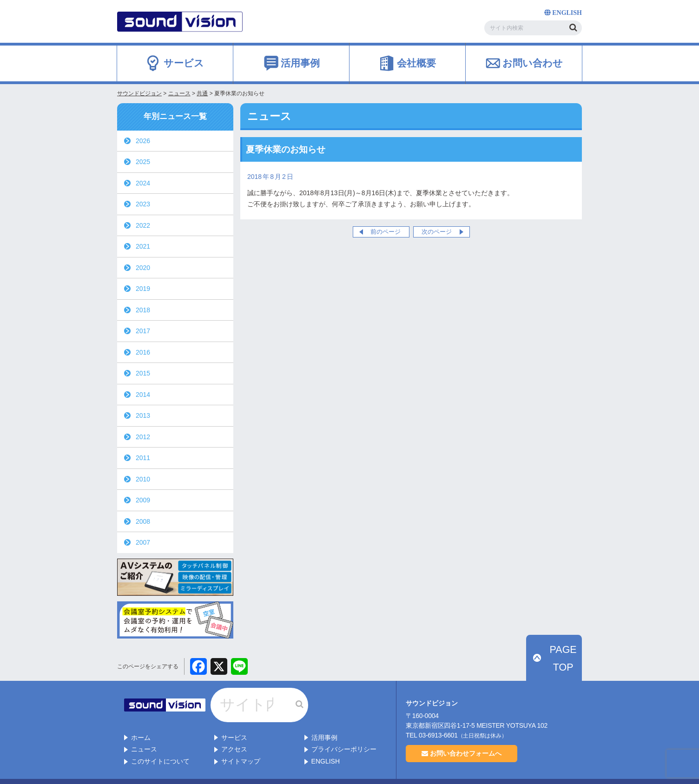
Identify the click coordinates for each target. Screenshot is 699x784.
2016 (143, 352)
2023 (143, 204)
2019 (143, 289)
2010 (143, 479)
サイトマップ (241, 742)
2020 (143, 268)
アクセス (234, 730)
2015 (143, 373)
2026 (143, 141)
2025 (143, 162)
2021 (143, 246)
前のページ (386, 232)
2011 (143, 458)
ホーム (141, 718)
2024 (143, 183)
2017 (143, 331)
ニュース (144, 730)
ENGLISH (326, 742)
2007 (143, 542)
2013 (143, 415)
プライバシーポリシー (344, 730)
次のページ (437, 232)
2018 (143, 310)
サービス (234, 718)
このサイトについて (160, 742)
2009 (143, 500)
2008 (143, 521)
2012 (143, 437)
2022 (143, 225)
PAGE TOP (559, 672)
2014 (143, 395)
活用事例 (324, 718)
